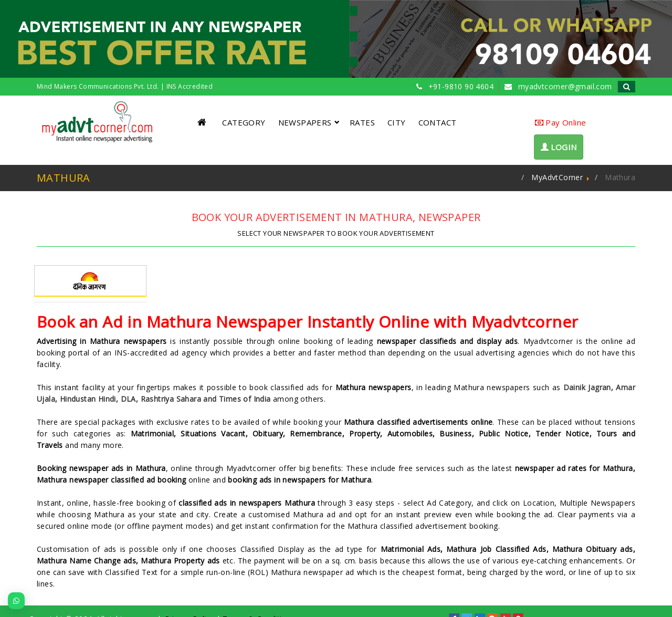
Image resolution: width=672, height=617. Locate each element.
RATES (362, 122)
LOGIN (559, 147)
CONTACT (438, 122)
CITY (397, 122)
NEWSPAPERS (309, 122)
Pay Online (561, 122)
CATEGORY (244, 122)
